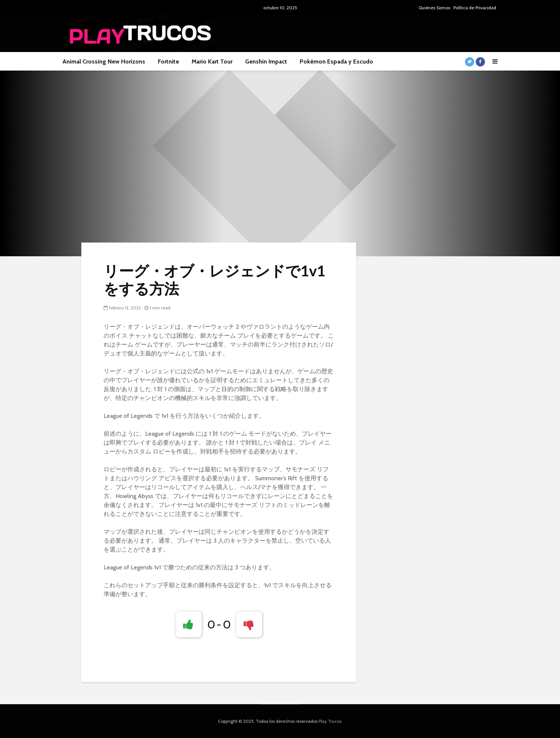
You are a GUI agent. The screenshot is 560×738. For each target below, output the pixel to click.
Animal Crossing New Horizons (104, 61)
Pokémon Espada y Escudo (336, 61)
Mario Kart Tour (212, 61)
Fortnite (168, 61)
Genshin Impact (266, 61)
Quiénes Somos (434, 8)
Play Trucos (330, 721)
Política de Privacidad (475, 8)
